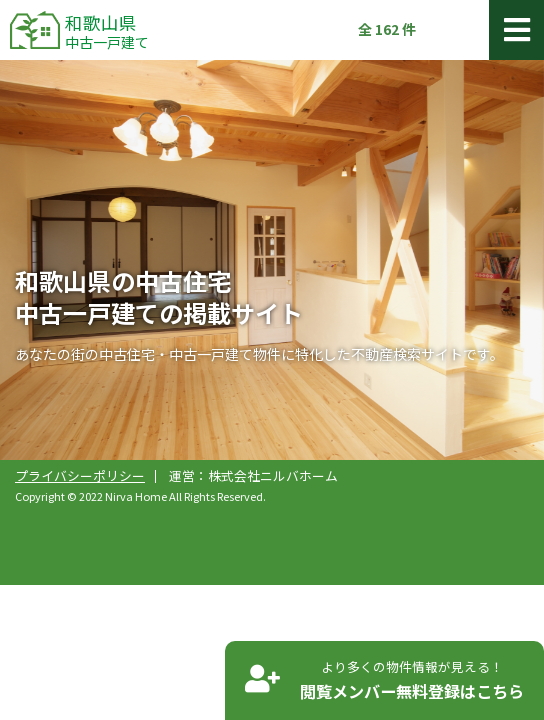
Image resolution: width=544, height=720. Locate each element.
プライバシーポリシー (80, 475)
